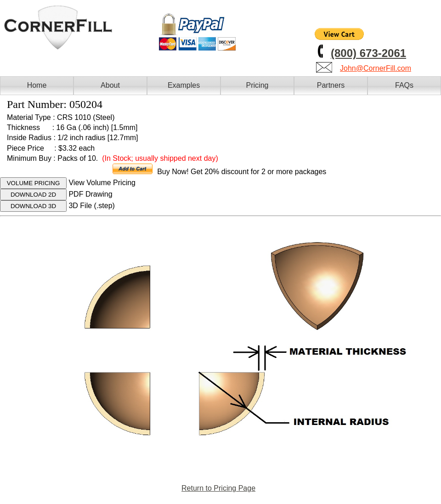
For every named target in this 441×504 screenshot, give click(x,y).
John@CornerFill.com (376, 68)
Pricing (257, 85)
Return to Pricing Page (218, 488)
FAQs (404, 85)
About (110, 85)
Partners (331, 85)
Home (37, 85)
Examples (184, 85)
